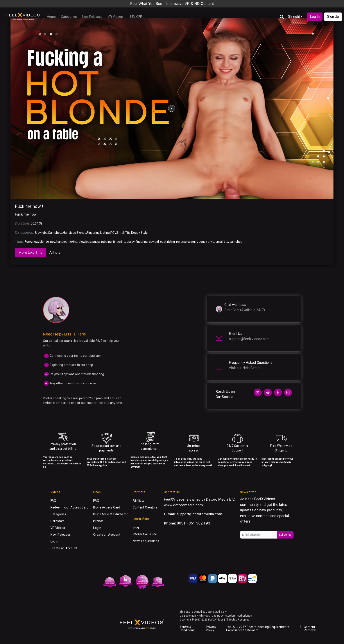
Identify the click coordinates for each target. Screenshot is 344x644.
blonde (44, 242)
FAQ (53, 501)
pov (53, 242)
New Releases (92, 17)
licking (73, 242)
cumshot (236, 242)
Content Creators (145, 507)
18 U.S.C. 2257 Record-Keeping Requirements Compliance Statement (258, 629)
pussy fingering (137, 242)
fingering (119, 242)
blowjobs (85, 242)
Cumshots (55, 233)
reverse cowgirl (187, 242)
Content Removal (310, 629)
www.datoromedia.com (183, 505)
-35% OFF (135, 17)
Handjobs (69, 233)
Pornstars (58, 521)
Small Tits (124, 233)
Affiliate (139, 501)
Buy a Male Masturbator (110, 514)
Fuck (28, 242)
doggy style (206, 242)
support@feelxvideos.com (249, 339)
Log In (315, 17)
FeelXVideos (265, 499)
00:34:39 (37, 223)
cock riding (168, 242)
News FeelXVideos (146, 541)
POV (113, 233)
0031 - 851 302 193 (193, 523)
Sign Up (333, 17)
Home (51, 17)
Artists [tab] (55, 252)
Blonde (81, 233)
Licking (105, 233)
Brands (98, 521)
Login (54, 541)
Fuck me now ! (29, 206)
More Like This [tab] (30, 252)
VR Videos (115, 17)
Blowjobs (41, 233)
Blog (136, 527)
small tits (222, 242)
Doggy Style (139, 233)
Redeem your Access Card (69, 507)
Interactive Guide (145, 534)
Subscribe (285, 535)
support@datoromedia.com (199, 514)
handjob (62, 242)
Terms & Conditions (187, 629)
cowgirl (154, 242)
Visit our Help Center (245, 368)
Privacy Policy (211, 629)
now (35, 242)
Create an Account (64, 548)
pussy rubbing (102, 242)
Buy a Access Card (107, 507)
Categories (69, 17)
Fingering (93, 233)
